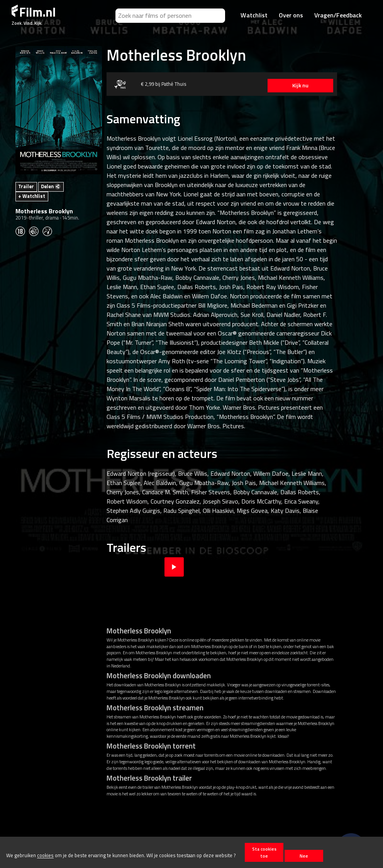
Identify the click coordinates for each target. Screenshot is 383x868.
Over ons (291, 15)
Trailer (26, 186)
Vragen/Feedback (338, 15)
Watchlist (254, 15)
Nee (304, 856)
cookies (45, 856)
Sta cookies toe (264, 852)
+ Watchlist (32, 196)
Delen (51, 186)
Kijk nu (300, 85)
